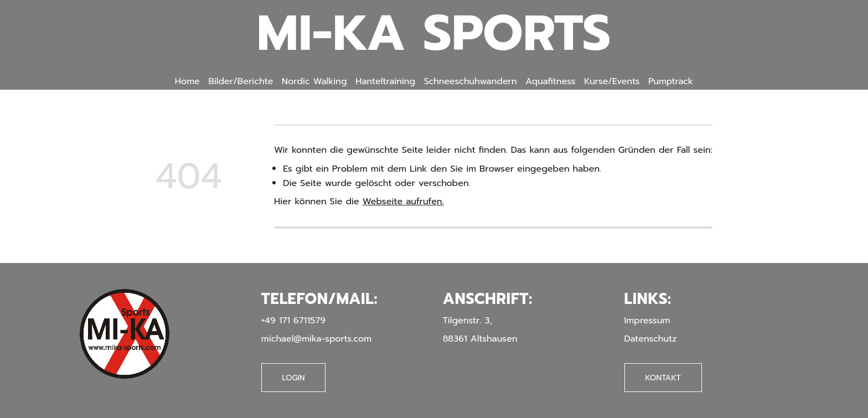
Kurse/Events (612, 81)
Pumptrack (671, 81)
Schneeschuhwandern (471, 81)
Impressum (647, 320)
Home (187, 81)
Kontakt (663, 378)
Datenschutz (651, 339)
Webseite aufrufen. (403, 201)
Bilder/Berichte (241, 81)
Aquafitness (550, 81)
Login (294, 378)
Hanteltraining (385, 81)
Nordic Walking (314, 81)
